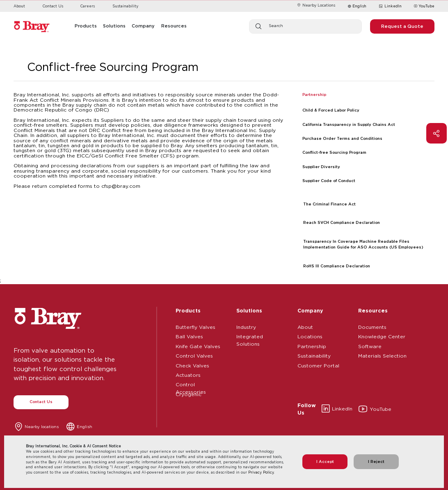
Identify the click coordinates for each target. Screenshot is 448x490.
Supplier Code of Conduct (329, 181)
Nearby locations (42, 427)
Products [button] (86, 26)
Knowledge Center (382, 335)
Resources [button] (174, 26)
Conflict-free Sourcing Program (334, 152)
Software (370, 345)
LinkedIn (390, 7)
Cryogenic (189, 393)
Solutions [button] (114, 26)
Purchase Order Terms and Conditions (342, 138)
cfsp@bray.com (121, 186)
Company (310, 310)
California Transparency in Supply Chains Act (349, 124)
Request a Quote (402, 26)
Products (188, 310)
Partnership (312, 345)
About (19, 6)
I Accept (325, 462)
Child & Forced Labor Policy (331, 110)
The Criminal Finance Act (329, 204)
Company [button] (143, 26)
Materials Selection (382, 355)
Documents (372, 326)
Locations (310, 335)
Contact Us (53, 6)
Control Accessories (191, 383)
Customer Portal (318, 365)
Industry (246, 326)
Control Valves (194, 355)
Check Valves (192, 365)
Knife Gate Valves (198, 345)
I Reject (376, 462)
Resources (373, 310)
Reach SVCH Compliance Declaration (342, 222)
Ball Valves (189, 335)
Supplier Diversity (321, 167)
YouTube (424, 7)
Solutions (249, 310)
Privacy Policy (261, 472)
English (359, 6)
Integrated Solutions (250, 335)
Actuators (188, 374)
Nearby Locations (316, 5)
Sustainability (125, 6)
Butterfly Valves (195, 326)
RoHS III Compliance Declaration (337, 266)
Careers (88, 6)
